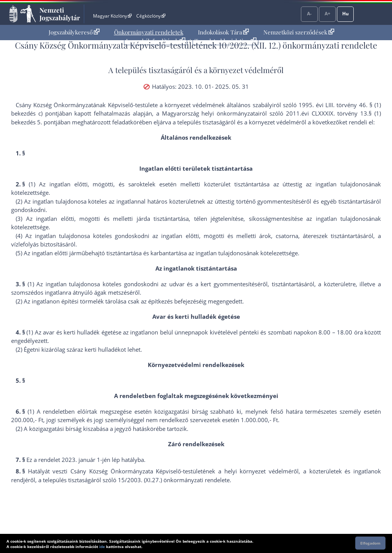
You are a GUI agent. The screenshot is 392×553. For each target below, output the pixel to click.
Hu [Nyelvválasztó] (345, 14)
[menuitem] (74, 32)
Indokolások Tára (223, 32)
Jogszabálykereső (74, 32)
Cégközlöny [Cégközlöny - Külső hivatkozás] (151, 16)
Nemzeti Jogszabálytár (60, 14)
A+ (327, 14)
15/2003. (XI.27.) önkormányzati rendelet (172, 480)
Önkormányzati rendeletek (149, 32)
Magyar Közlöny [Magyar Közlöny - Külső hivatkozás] (112, 16)
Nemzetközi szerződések (299, 32)
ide (102, 546)
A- (309, 14)
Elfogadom (370, 543)
